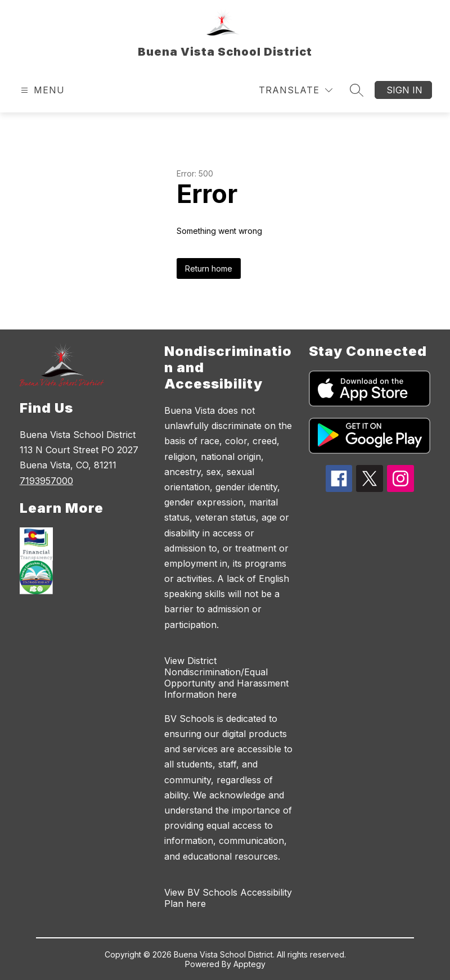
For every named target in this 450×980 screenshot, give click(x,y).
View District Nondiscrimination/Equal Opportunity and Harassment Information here (226, 678)
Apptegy (249, 964)
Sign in (404, 90)
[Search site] (357, 90)
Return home (209, 268)
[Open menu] (41, 90)
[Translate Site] (296, 90)
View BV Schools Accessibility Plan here (228, 898)
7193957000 (46, 481)
